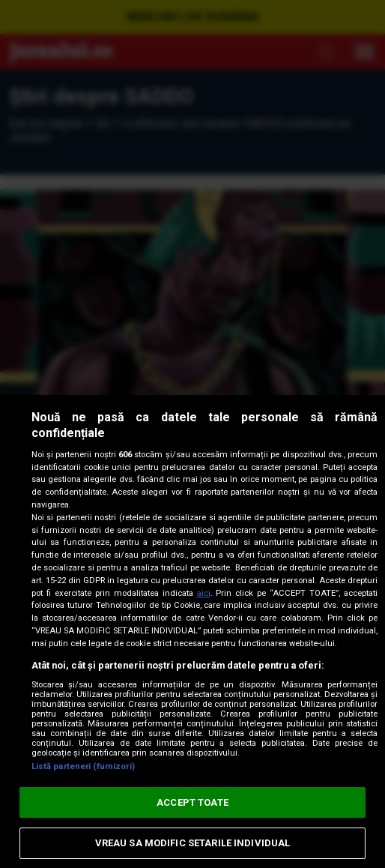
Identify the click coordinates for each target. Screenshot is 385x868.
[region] (192, 632)
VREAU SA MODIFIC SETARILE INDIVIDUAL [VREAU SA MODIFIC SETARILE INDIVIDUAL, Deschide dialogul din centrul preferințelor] (193, 843)
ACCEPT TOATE (192, 802)
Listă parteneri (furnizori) (83, 766)
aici (204, 593)
